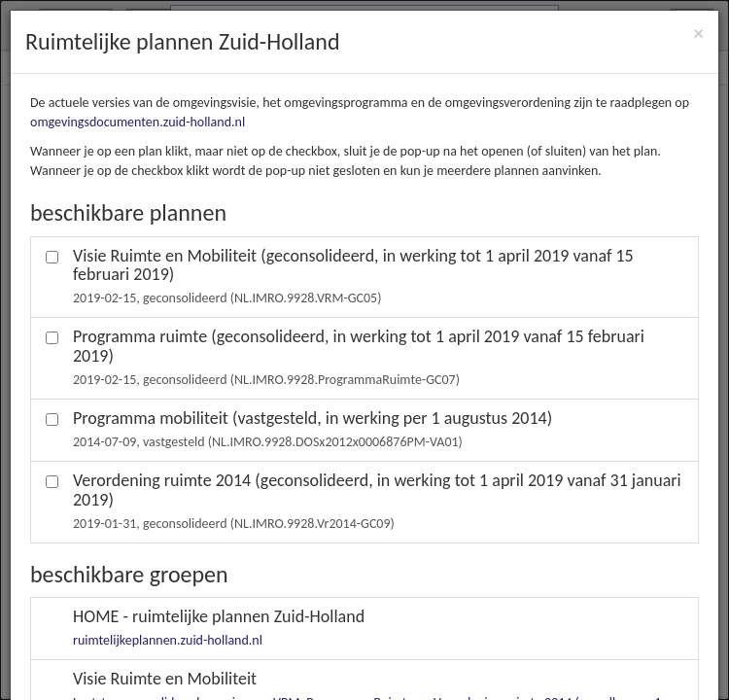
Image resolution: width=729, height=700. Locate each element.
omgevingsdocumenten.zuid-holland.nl (138, 122)
